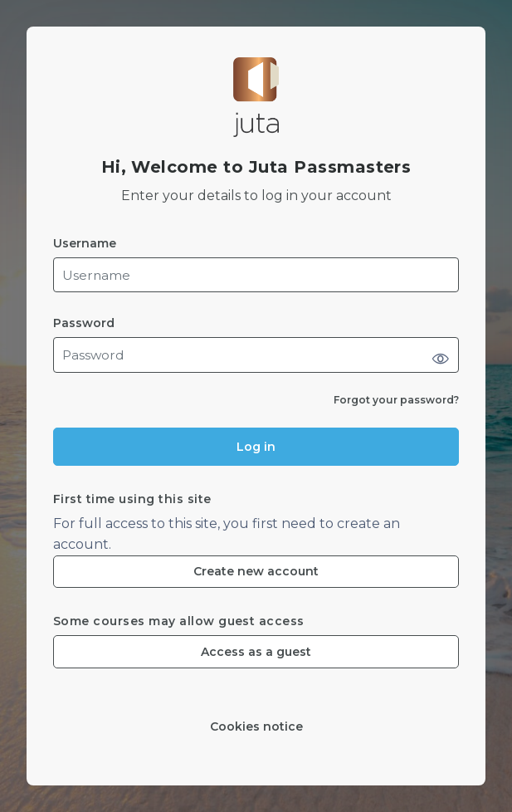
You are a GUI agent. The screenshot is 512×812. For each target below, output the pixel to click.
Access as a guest (256, 652)
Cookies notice (256, 727)
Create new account (256, 571)
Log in (256, 447)
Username (85, 244)
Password (84, 323)
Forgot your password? (396, 400)
